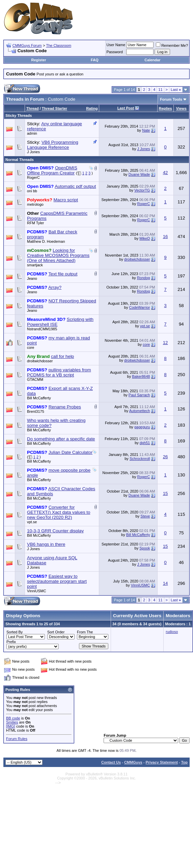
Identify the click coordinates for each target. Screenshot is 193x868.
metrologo (35, 204)
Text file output (63, 274)
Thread (33, 108)
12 (166, 343)
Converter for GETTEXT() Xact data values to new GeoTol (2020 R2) (59, 512)
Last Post (126, 108)
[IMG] (11, 726)
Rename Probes (65, 407)
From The (85, 632)
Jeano (32, 278)
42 (166, 173)
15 (166, 493)
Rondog (144, 278)
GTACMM (35, 379)
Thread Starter (54, 108)
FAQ (95, 60)
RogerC (33, 177)
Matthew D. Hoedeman (46, 241)
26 (166, 457)
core (31, 347)
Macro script (66, 200)
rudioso (172, 632)
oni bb (32, 191)
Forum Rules (17, 739)
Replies (166, 108)
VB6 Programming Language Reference (53, 145)
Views (181, 108)
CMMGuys (133, 762)
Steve (145, 516)
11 (160, 90)
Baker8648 (141, 376)
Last (176, 90)
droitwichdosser (137, 259)
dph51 (145, 443)
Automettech (140, 411)
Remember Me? (172, 45)
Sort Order (56, 632)
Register (39, 60)
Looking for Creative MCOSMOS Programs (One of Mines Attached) (58, 255)
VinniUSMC (37, 591)
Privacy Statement (161, 762)
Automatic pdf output (75, 186)
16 (166, 237)
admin (32, 133)
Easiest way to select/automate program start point (57, 581)
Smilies (12, 722)
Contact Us (111, 762)
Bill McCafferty (39, 398)
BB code (13, 718)
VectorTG (142, 190)
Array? (55, 287)
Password (115, 52)
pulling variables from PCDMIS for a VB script (59, 372)
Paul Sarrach (139, 395)
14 (166, 583)
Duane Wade (139, 174)
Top (184, 762)
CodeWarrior (139, 307)
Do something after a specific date (61, 439)
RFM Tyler (36, 223)
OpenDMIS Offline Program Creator (52, 170)
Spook (145, 548)
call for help (62, 356)
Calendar (152, 60)
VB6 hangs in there (46, 544)
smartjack (35, 265)
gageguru (142, 427)
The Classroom (59, 45)
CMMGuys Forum (27, 45)
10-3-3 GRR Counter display (55, 531)
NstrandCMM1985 (42, 329)
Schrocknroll (140, 459)
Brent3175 (36, 411)
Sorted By (15, 632)
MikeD (145, 238)
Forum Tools (171, 99)
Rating (92, 108)
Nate (146, 130)
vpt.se (145, 326)
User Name (116, 45)
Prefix (11, 642)
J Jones (33, 152)
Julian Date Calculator (71, 452)
